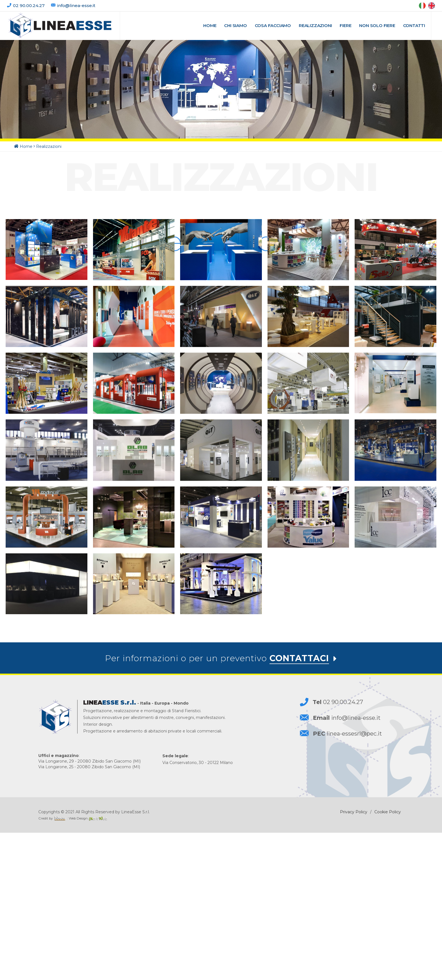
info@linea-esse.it (76, 5)
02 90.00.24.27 (29, 5)
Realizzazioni (49, 147)
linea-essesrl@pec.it (347, 881)
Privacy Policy (354, 959)
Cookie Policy (388, 959)
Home (26, 147)
